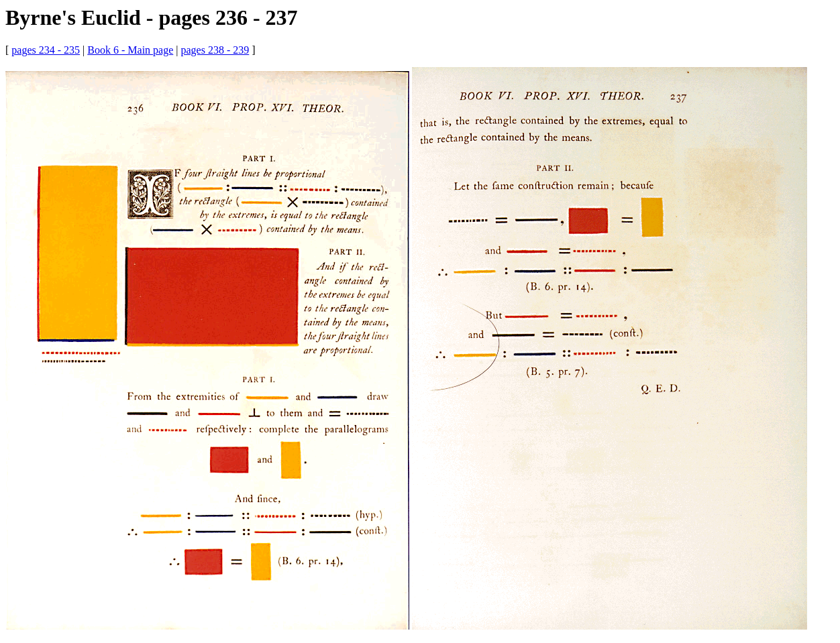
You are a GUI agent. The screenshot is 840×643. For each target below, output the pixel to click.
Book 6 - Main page (130, 50)
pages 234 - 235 (46, 50)
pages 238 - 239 (215, 50)
